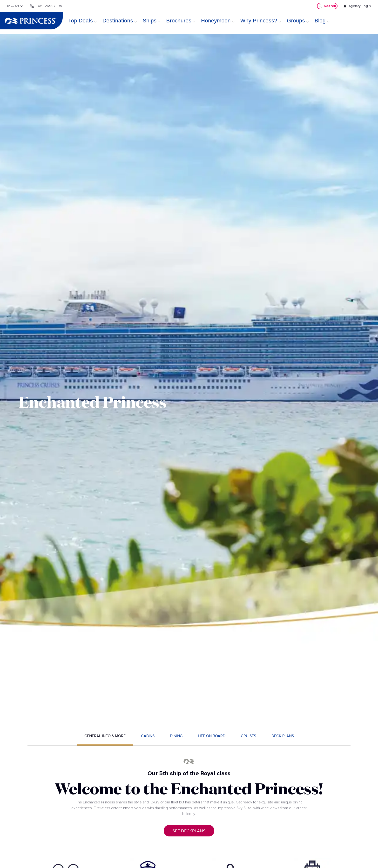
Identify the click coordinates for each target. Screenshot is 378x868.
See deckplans (189, 831)
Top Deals (81, 21)
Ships (150, 21)
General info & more (105, 736)
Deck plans (283, 736)
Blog (320, 21)
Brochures (179, 21)
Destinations (118, 21)
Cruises (248, 736)
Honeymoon (216, 21)
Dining (176, 736)
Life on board (212, 736)
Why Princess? (259, 21)
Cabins (148, 736)
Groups (296, 21)
